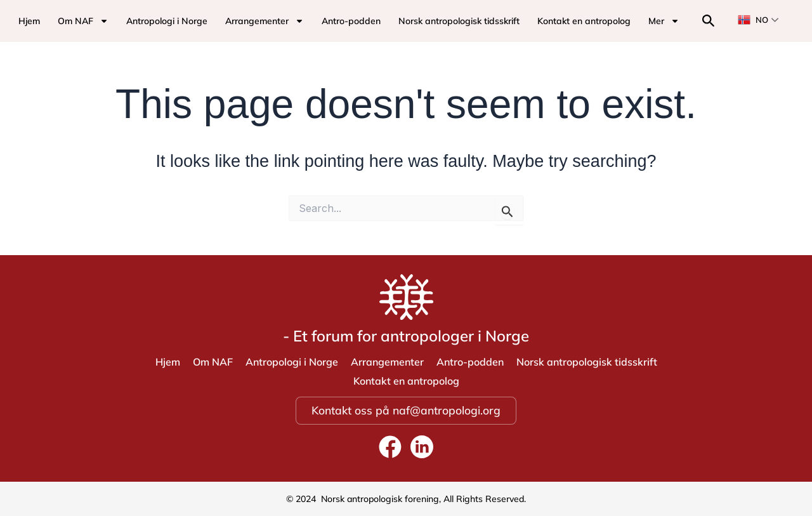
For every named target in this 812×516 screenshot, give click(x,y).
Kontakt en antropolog (584, 21)
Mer (664, 21)
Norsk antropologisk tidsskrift (459, 21)
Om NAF (83, 21)
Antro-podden (351, 21)
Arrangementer (265, 21)
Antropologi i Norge (167, 21)
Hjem (29, 21)
